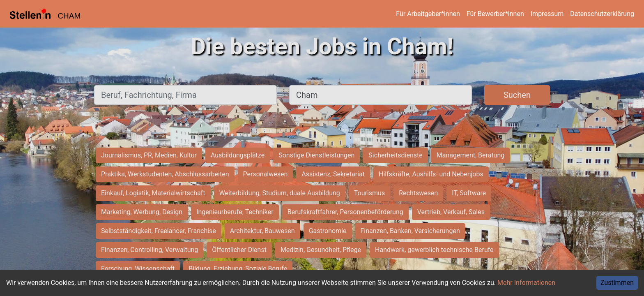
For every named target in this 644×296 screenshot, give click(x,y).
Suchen (517, 95)
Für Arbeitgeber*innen (428, 14)
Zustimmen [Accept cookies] (617, 283)
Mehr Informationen (526, 283)
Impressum (547, 14)
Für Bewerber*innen (495, 14)
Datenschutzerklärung (602, 14)
